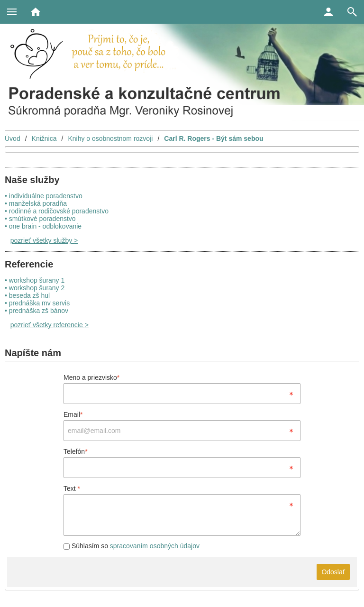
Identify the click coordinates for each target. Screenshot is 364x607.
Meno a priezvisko (91, 377)
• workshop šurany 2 (35, 288)
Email (73, 414)
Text (72, 488)
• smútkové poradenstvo (40, 219)
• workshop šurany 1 (35, 280)
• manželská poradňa (36, 203)
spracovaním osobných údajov (155, 546)
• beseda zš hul (27, 295)
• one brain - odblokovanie (43, 226)
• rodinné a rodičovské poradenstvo (57, 211)
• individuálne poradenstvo (44, 196)
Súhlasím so (132, 546)
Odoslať (333, 572)
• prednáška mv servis (37, 303)
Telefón (76, 451)
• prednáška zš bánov (36, 311)
